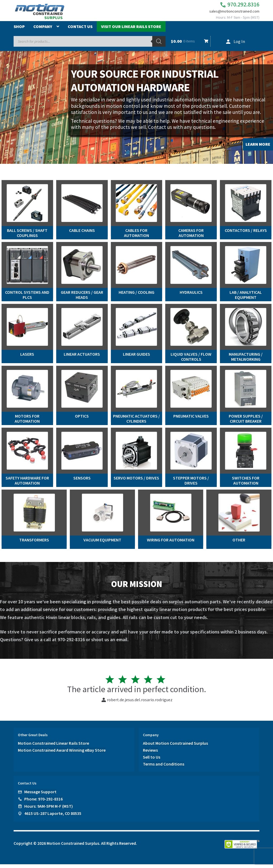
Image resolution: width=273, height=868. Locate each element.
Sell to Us (152, 761)
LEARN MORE (258, 148)
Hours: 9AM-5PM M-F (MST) (49, 810)
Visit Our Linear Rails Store (131, 30)
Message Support (40, 795)
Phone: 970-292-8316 (43, 803)
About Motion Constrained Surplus (175, 747)
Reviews (150, 754)
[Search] (159, 45)
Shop (19, 30)
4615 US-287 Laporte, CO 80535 (53, 817)
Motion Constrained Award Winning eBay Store (62, 754)
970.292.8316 (232, 5)
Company (43, 30)
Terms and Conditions (164, 767)
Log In (239, 45)
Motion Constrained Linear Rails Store (53, 747)
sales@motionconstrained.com (231, 14)
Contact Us (80, 30)
